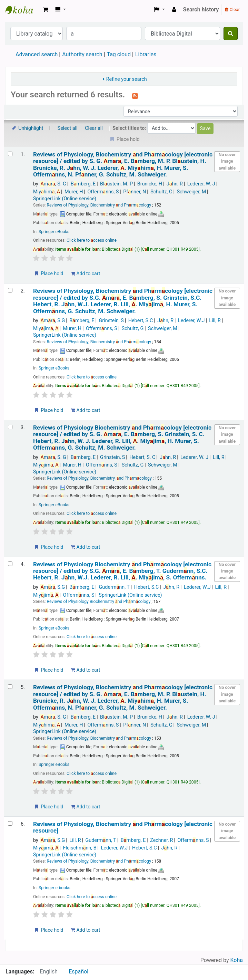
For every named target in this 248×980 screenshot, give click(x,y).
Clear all (94, 128)
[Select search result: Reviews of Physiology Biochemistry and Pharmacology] (10, 427)
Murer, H (74, 192)
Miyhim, (47, 192)
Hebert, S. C (142, 457)
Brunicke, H (150, 184)
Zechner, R (161, 840)
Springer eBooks (54, 232)
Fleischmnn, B (80, 848)
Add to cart (85, 273)
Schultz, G (161, 192)
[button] (45, 10)
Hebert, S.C (141, 321)
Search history (201, 9)
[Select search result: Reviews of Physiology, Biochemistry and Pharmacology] (10, 154)
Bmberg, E (83, 184)
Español (78, 972)
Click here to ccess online (92, 240)
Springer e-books (54, 888)
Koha (237, 960)
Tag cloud (119, 54)
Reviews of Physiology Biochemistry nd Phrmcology (122, 438)
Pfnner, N (135, 192)
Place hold (48, 273)
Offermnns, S (103, 192)
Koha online (23, 10)
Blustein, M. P (116, 184)
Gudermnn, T (114, 587)
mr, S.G (53, 321)
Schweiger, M (192, 192)
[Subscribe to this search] (135, 95)
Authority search (82, 54)
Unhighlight (27, 128)
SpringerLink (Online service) (65, 199)
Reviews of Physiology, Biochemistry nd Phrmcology (123, 165)
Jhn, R (175, 184)
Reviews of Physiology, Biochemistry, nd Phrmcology (99, 478)
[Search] (231, 33)
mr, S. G (53, 184)
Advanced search (37, 54)
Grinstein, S (111, 321)
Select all (68, 128)
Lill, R (215, 321)
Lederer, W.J (191, 321)
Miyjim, (46, 329)
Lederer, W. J (201, 184)
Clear (232, 9)
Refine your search (127, 79)
